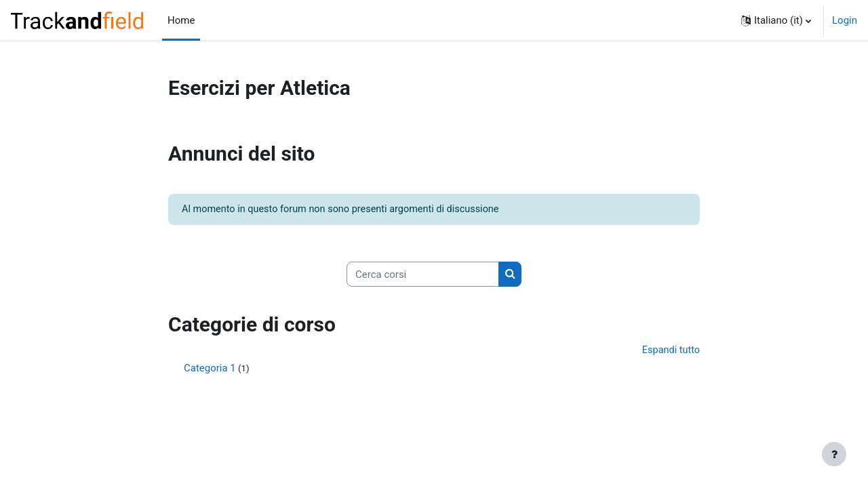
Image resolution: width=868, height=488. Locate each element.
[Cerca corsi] (423, 276)
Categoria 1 (210, 371)
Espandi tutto (670, 352)
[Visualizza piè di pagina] (834, 454)
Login (845, 20)
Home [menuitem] (181, 20)
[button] (776, 20)
